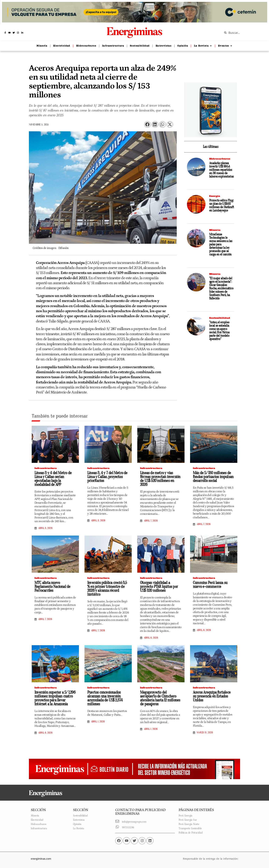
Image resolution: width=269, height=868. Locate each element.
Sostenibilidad (220, 318)
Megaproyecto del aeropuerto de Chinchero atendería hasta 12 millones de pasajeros (160, 698)
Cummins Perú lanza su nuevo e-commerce (210, 585)
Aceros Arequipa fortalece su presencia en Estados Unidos (212, 696)
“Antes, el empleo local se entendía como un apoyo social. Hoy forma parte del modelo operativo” (219, 331)
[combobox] (243, 33)
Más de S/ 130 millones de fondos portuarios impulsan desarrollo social (213, 477)
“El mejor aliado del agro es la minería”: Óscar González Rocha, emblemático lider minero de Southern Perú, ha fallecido (221, 288)
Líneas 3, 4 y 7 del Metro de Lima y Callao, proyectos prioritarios (107, 477)
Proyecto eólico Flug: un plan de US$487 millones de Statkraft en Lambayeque (221, 205)
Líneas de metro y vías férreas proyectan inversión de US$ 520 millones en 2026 (160, 479)
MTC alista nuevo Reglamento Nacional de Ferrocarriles (52, 587)
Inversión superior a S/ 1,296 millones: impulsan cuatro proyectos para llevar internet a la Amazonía (55, 698)
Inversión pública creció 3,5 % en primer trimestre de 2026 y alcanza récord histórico (107, 589)
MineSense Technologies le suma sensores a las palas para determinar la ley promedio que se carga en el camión (221, 244)
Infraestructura (46, 468)
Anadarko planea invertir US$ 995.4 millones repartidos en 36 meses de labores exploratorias (221, 170)
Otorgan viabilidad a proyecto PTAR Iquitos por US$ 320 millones (159, 587)
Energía (215, 196)
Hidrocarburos (220, 159)
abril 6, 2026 (151, 638)
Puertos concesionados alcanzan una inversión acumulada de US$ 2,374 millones (105, 698)
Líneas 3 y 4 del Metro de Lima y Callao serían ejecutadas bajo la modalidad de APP (53, 479)
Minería (215, 230)
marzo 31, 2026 (205, 733)
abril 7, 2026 (151, 521)
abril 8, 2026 (45, 528)
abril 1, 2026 (98, 722)
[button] (147, 125)
